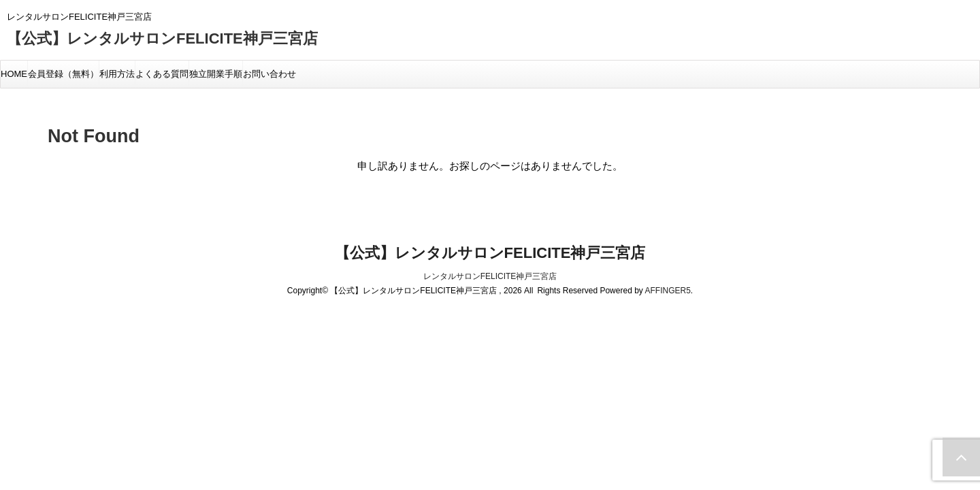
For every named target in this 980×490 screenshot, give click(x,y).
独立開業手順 (216, 74)
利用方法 (117, 74)
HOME (14, 74)
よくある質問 (162, 74)
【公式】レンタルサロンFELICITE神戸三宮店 (162, 38)
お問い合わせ (269, 74)
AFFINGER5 (667, 291)
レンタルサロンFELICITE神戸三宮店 (490, 276)
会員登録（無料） (63, 74)
